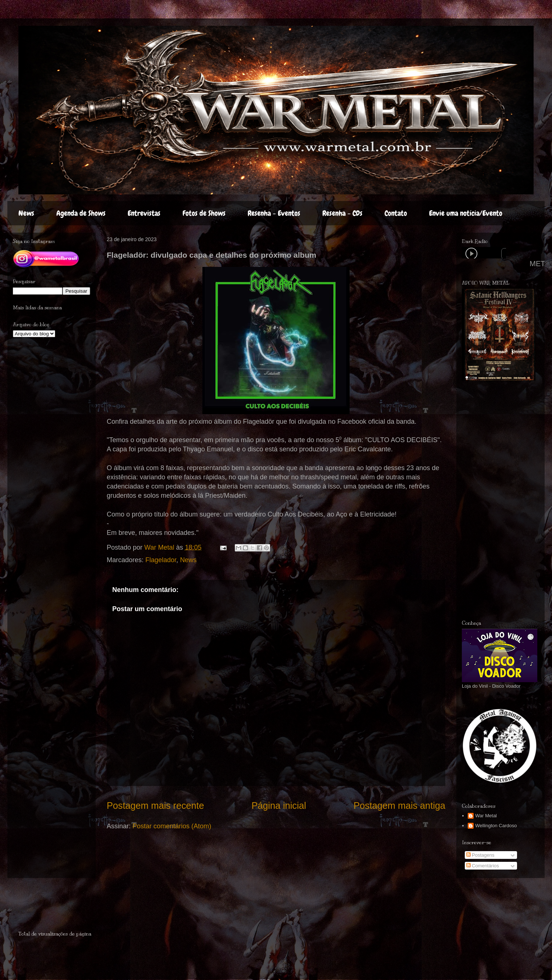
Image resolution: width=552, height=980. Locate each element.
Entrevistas (144, 213)
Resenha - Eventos (274, 213)
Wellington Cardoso (496, 826)
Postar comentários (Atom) (172, 826)
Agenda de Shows (81, 213)
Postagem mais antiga (399, 805)
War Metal (486, 816)
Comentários (483, 866)
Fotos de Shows (204, 213)
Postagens (480, 855)
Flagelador (161, 560)
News (26, 213)
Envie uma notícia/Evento (466, 213)
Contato (396, 213)
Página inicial (279, 805)
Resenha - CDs (342, 213)
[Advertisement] (61, 907)
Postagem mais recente (155, 805)
